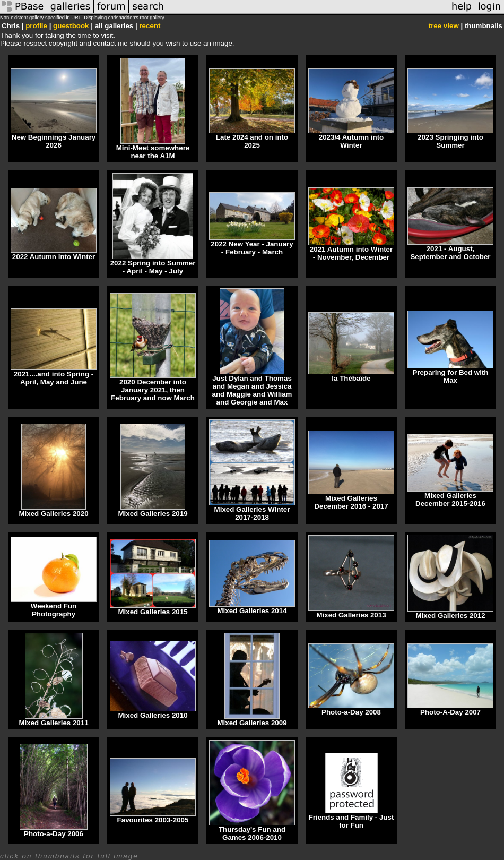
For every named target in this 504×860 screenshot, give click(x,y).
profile (36, 26)
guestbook (71, 26)
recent (150, 26)
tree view (444, 26)
